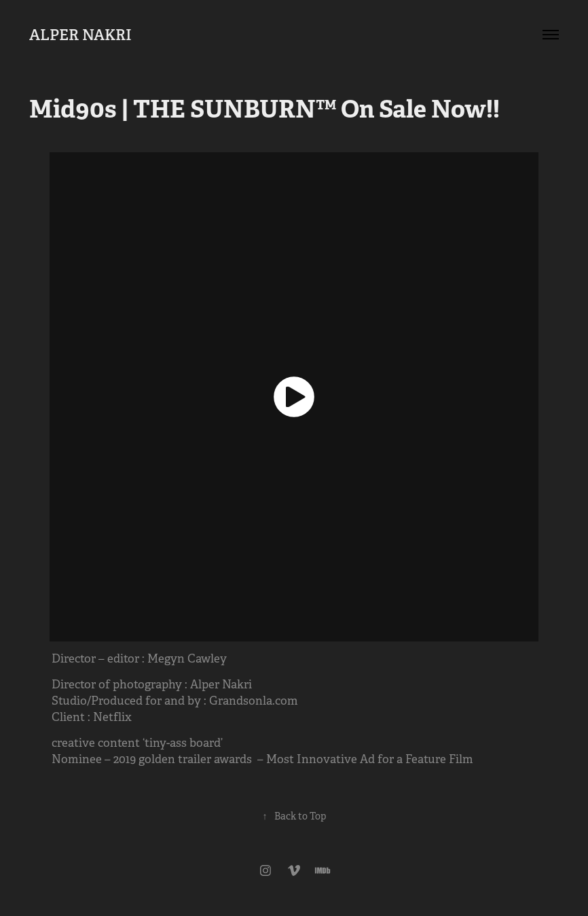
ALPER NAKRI (80, 35)
